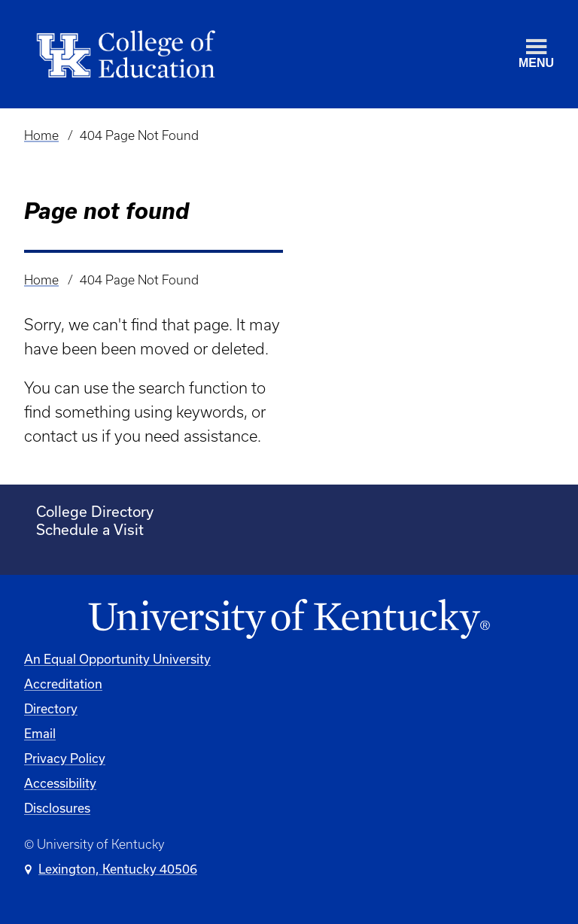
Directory (51, 708)
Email (40, 733)
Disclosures (57, 808)
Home (41, 135)
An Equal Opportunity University (117, 659)
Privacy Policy (65, 758)
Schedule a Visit (90, 529)
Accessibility (60, 783)
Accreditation (63, 684)
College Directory (95, 511)
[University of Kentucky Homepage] (289, 620)
